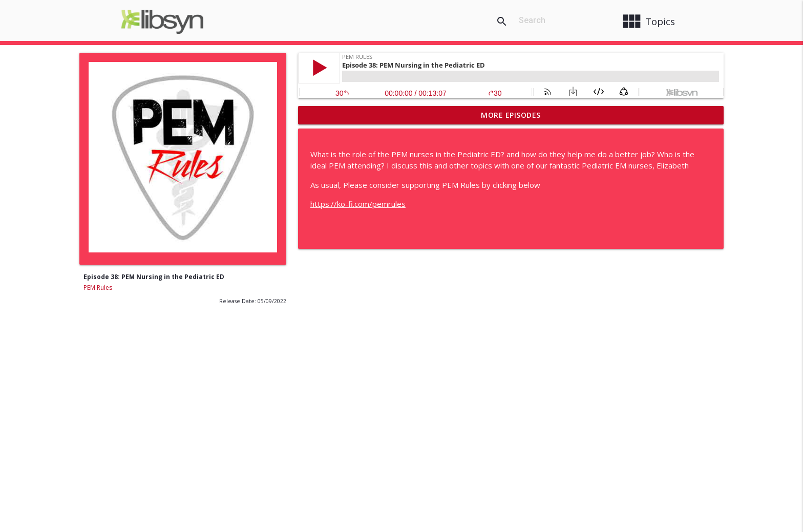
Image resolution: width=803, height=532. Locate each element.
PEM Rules (98, 288)
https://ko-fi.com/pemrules (358, 204)
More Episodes (511, 115)
